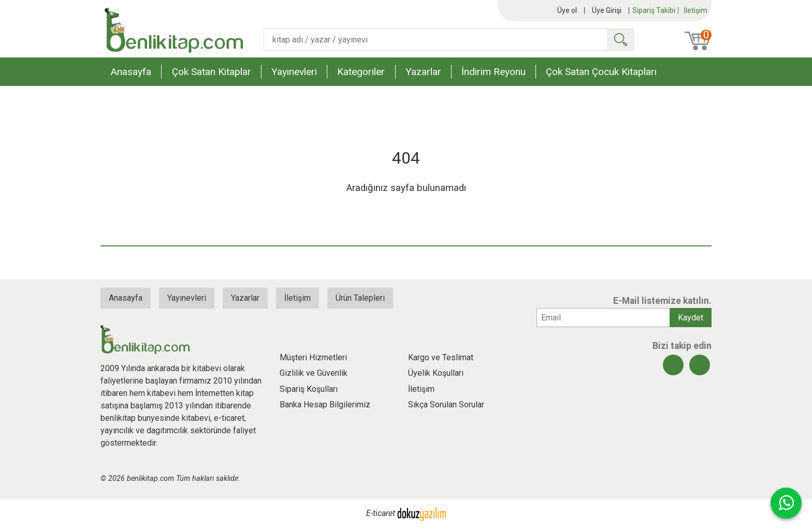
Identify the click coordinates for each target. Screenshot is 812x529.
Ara (620, 40)
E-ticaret (381, 514)
